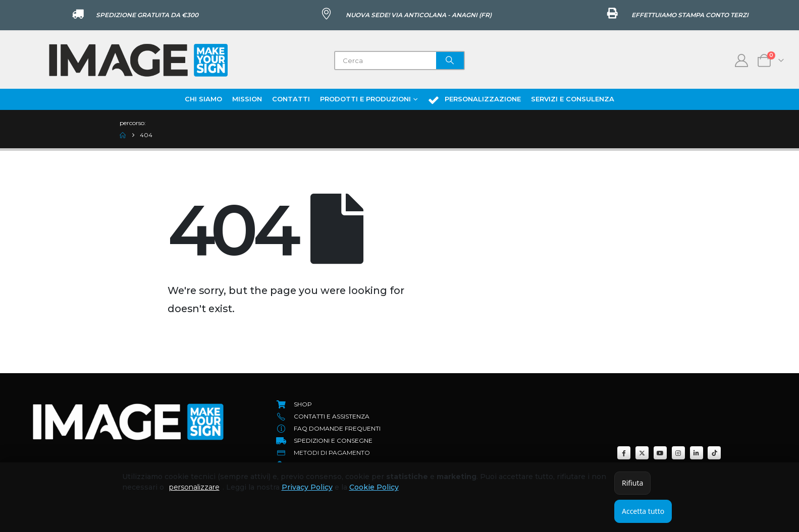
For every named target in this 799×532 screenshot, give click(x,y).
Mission (247, 99)
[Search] (450, 61)
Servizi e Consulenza (573, 99)
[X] (642, 453)
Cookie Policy (374, 487)
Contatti (291, 99)
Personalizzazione (474, 100)
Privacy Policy (307, 487)
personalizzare (194, 487)
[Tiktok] (714, 453)
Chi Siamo (203, 99)
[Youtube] (660, 453)
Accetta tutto (643, 511)
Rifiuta (632, 483)
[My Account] (742, 61)
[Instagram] (678, 453)
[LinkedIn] (697, 453)
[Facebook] (624, 453)
